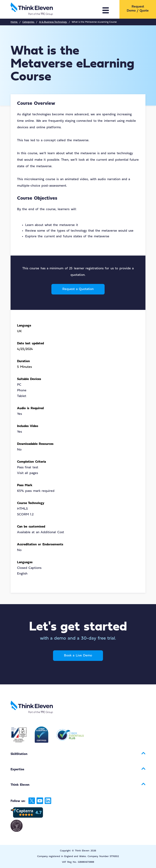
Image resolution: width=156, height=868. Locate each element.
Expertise (17, 770)
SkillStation (19, 754)
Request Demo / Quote (138, 9)
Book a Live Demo (78, 656)
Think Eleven (20, 785)
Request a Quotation (78, 289)
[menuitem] (138, 9)
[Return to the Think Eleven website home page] (50, 9)
